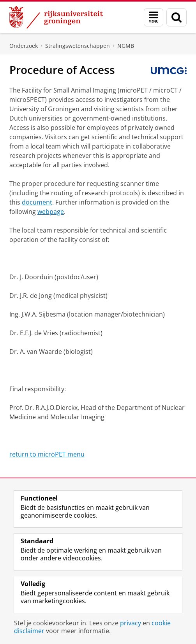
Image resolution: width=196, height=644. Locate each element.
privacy (131, 623)
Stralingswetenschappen (78, 46)
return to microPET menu (47, 454)
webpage (51, 212)
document (37, 202)
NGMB (126, 46)
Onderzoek (24, 46)
